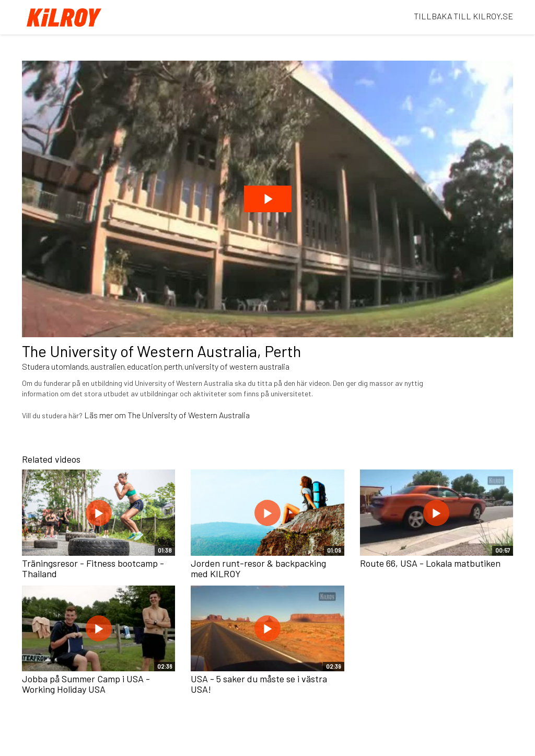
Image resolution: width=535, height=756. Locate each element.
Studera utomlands (55, 366)
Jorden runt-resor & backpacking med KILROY (258, 568)
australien (108, 366)
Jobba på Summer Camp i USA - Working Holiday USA (86, 684)
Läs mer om (106, 415)
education (144, 366)
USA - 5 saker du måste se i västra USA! (259, 684)
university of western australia (237, 366)
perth (173, 366)
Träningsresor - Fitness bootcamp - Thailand (93, 568)
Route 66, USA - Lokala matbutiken (430, 563)
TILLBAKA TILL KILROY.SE (463, 16)
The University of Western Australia (189, 415)
